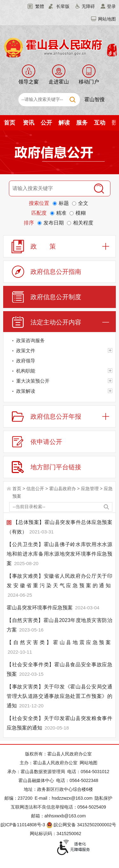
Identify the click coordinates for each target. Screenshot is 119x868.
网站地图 (107, 19)
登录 (111, 6)
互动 (100, 123)
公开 (46, 123)
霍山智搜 (95, 99)
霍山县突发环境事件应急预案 (40, 608)
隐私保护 (103, 798)
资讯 (29, 123)
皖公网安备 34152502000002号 (82, 825)
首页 (10, 123)
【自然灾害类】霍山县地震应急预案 (60, 642)
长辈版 (63, 6)
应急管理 (90, 489)
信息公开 (35, 489)
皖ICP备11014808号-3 (23, 825)
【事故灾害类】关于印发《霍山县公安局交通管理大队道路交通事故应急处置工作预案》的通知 (60, 696)
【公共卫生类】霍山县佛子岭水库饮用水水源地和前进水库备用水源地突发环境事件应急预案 (60, 554)
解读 (64, 123)
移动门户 (89, 82)
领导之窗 (29, 82)
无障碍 (88, 6)
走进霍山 (59, 82)
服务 (82, 123)
